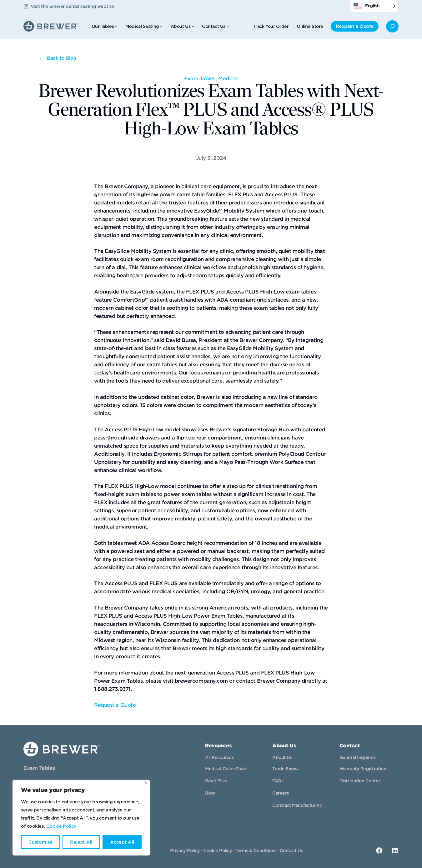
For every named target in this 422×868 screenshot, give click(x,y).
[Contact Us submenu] (228, 26)
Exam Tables (200, 79)
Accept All (122, 842)
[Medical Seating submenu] (161, 26)
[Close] (146, 783)
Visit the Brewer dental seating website (72, 6)
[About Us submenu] (193, 26)
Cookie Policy (61, 826)
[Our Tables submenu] (116, 26)
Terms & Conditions (256, 850)
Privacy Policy (185, 850)
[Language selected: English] (374, 6)
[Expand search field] (392, 26)
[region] (81, 818)
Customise (40, 842)
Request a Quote (115, 705)
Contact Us (291, 850)
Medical (228, 79)
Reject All (81, 842)
